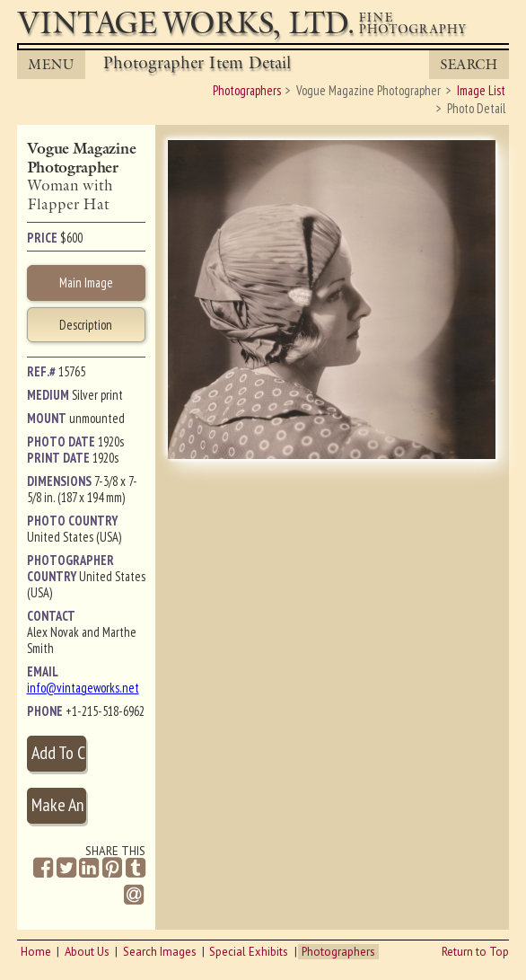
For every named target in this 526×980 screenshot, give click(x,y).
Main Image (86, 283)
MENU (51, 64)
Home (36, 952)
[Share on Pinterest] (112, 868)
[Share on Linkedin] (89, 868)
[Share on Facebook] (43, 868)
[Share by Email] (134, 896)
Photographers (338, 952)
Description (86, 325)
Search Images (160, 952)
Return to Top (475, 952)
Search (469, 64)
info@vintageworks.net (83, 688)
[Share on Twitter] (66, 868)
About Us (87, 952)
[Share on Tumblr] (136, 868)
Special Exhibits (249, 952)
